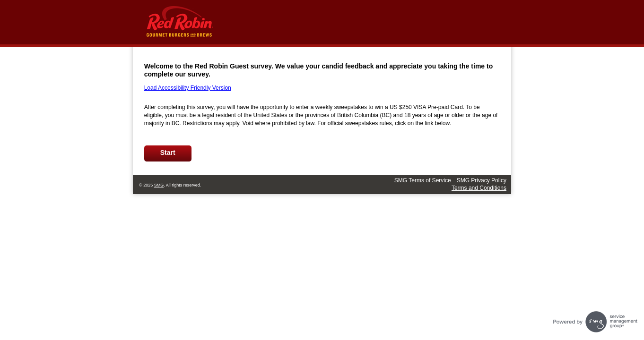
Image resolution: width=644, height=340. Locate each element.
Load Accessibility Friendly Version (188, 88)
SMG (159, 185)
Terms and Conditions (479, 188)
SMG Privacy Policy (482, 180)
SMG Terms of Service (423, 180)
